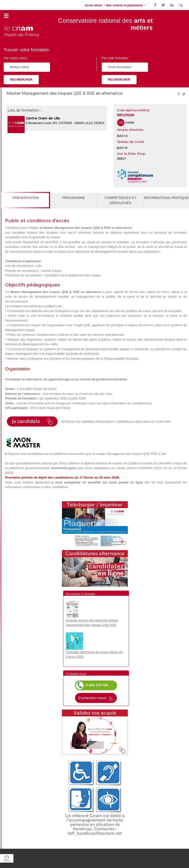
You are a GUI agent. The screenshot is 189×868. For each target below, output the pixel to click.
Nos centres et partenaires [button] (125, 5)
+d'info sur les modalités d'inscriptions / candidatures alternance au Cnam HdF (115, 422)
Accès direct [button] (94, 5)
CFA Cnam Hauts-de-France (50, 408)
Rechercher (21, 79)
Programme (73, 198)
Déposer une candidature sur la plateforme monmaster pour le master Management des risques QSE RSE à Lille (87, 454)
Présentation (26, 198)
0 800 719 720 (97, 685)
